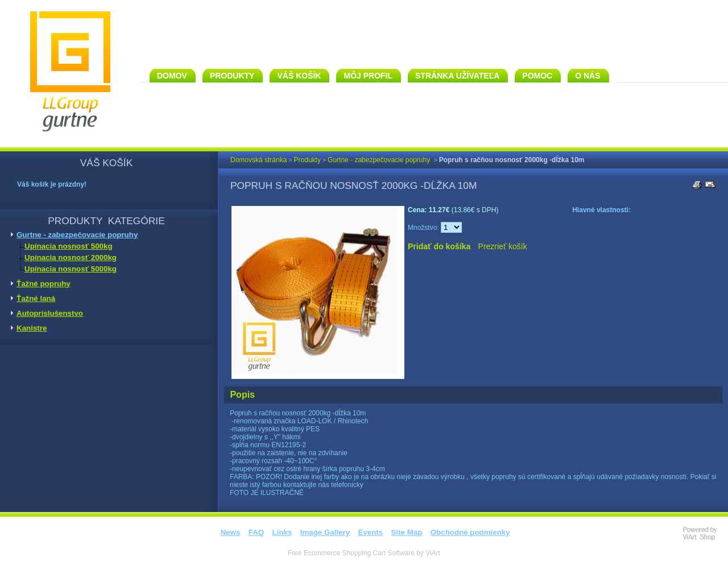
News (231, 532)
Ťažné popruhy (44, 284)
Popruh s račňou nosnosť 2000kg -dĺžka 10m (512, 160)
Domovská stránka (258, 160)
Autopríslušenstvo (50, 313)
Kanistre (32, 328)
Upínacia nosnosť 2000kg (71, 257)
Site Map (407, 532)
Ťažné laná (36, 298)
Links (282, 532)
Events (371, 532)
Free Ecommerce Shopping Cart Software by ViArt (364, 553)
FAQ (256, 532)
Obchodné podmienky (470, 532)
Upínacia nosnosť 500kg (69, 246)
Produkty (307, 160)
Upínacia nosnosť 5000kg (71, 269)
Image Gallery (325, 532)
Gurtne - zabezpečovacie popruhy (77, 235)
